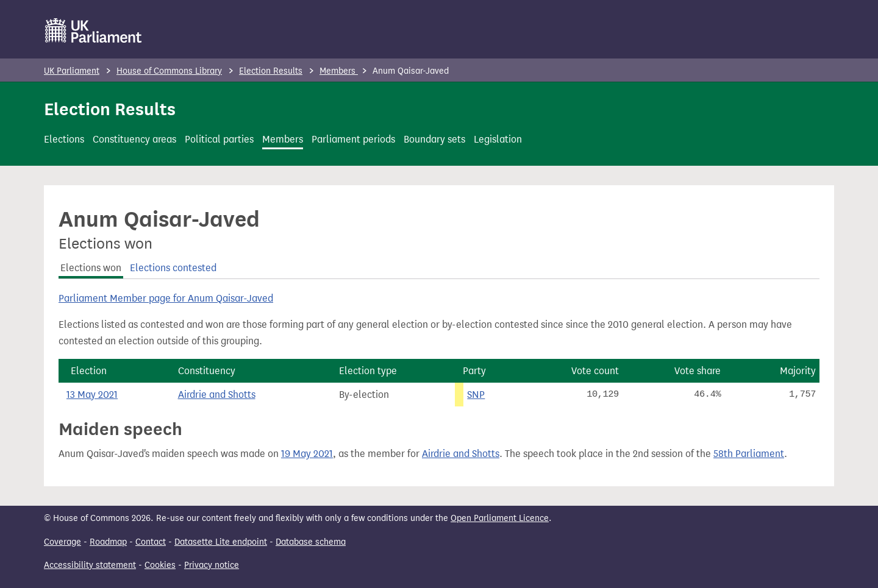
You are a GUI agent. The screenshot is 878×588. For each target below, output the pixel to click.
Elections (64, 139)
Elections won (91, 268)
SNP (476, 395)
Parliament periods (353, 139)
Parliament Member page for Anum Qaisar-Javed (166, 298)
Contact (151, 542)
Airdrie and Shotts (217, 395)
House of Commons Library (169, 71)
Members (339, 71)
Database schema (311, 542)
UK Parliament (72, 71)
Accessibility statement (90, 565)
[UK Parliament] (94, 30)
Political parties (219, 139)
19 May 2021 (307, 454)
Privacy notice (212, 565)
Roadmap (108, 542)
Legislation (498, 139)
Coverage (62, 542)
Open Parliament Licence (500, 518)
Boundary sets (434, 139)
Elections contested (173, 268)
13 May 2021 (92, 395)
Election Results (271, 71)
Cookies (160, 565)
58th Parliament (749, 454)
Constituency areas (134, 139)
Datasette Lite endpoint (221, 542)
